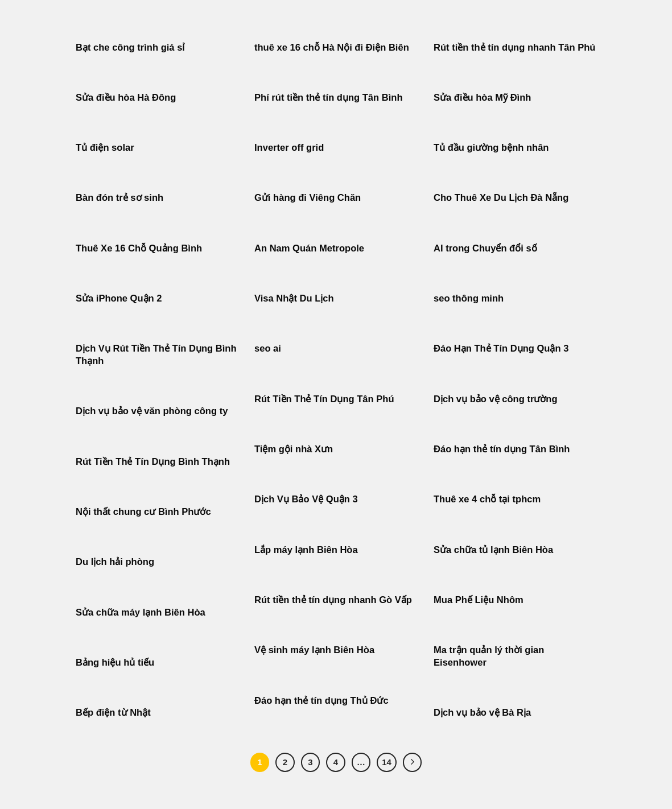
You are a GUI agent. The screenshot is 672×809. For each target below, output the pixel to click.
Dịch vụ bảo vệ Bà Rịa (482, 713)
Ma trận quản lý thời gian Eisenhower (489, 656)
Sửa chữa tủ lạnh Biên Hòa (493, 550)
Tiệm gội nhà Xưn (294, 449)
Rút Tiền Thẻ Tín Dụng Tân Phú (324, 399)
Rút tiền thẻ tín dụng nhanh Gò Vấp (333, 600)
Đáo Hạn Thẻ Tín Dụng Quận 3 (501, 348)
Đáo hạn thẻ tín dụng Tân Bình (502, 449)
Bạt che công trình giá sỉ (130, 48)
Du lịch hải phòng (115, 562)
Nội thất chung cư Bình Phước (143, 512)
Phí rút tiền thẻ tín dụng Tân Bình (329, 98)
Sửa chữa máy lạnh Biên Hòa (141, 612)
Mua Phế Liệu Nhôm (479, 600)
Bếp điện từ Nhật (113, 713)
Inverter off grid (289, 148)
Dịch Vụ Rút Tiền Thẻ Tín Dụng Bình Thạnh (156, 355)
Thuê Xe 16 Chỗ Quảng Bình (139, 248)
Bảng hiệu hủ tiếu (115, 663)
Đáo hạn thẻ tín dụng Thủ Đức (321, 701)
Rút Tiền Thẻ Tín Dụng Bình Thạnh (154, 462)
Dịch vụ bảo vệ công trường (496, 399)
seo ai (268, 348)
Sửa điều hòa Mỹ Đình (482, 98)
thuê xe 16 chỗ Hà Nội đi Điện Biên (332, 48)
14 (387, 762)
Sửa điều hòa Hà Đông (126, 98)
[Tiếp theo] (413, 762)
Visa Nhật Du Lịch (294, 298)
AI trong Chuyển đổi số (485, 248)
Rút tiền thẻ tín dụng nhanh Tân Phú (514, 48)
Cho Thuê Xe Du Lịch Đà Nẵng (501, 198)
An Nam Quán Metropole (309, 248)
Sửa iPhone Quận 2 (120, 298)
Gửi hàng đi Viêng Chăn (308, 198)
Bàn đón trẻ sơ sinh (119, 198)
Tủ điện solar (105, 148)
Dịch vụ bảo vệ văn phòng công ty (152, 411)
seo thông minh (469, 298)
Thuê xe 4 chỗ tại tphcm (487, 499)
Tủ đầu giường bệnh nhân (491, 148)
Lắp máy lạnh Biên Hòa (306, 550)
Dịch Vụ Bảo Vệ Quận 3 (306, 499)
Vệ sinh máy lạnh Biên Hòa (314, 650)
